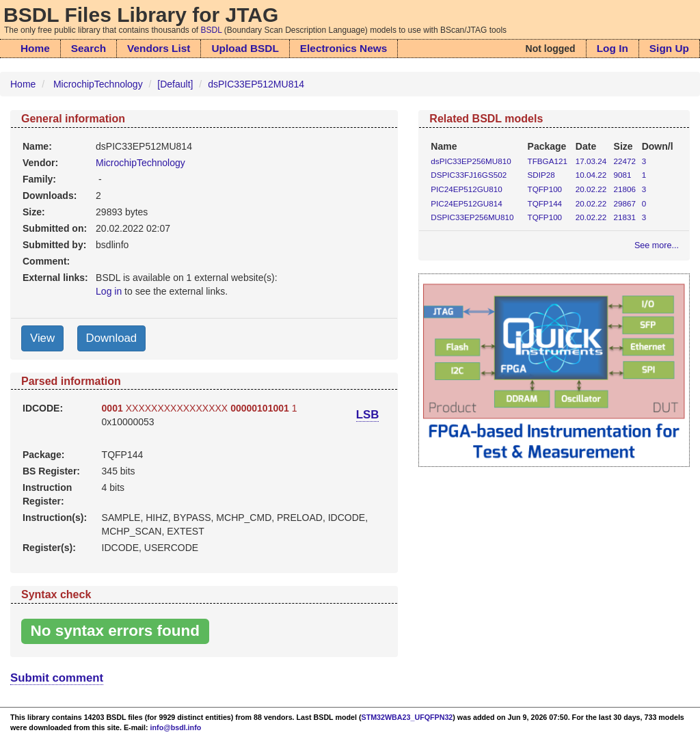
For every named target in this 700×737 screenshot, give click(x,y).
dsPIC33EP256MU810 (471, 161)
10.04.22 (591, 175)
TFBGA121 (548, 161)
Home (35, 48)
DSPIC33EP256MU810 (472, 217)
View (42, 338)
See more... (657, 245)
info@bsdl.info (176, 727)
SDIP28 (541, 175)
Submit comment (57, 678)
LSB (368, 415)
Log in (109, 291)
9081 (623, 175)
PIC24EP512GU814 (466, 203)
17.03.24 (591, 161)
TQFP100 (545, 189)
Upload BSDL (245, 48)
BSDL (212, 30)
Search (89, 48)
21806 (625, 189)
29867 (625, 203)
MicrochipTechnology (98, 84)
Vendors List (159, 48)
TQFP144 (545, 203)
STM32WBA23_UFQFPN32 (407, 717)
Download (112, 338)
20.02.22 (591, 189)
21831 (625, 217)
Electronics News (344, 48)
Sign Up (669, 48)
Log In (612, 48)
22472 (625, 161)
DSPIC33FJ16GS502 (469, 175)
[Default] (175, 84)
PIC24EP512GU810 (466, 189)
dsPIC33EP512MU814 (256, 84)
